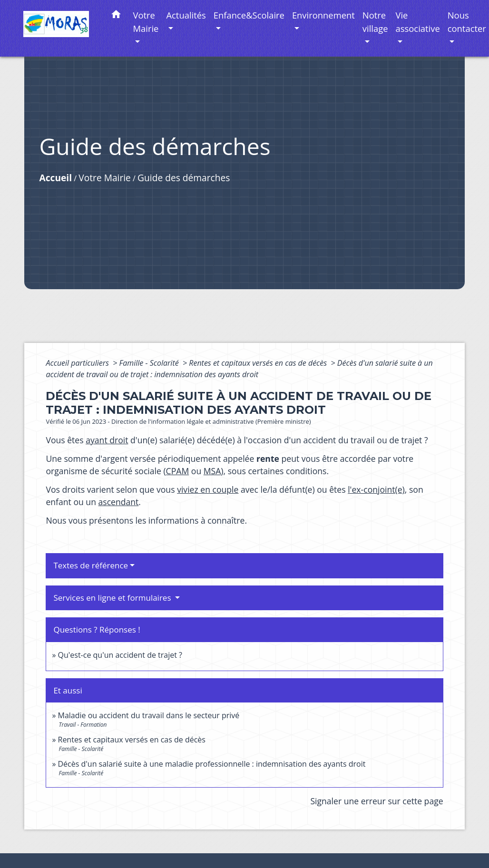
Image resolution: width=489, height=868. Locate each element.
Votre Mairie (105, 178)
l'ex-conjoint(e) (376, 489)
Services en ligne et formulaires (113, 598)
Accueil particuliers (78, 363)
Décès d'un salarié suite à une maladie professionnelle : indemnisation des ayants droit (212, 764)
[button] (116, 16)
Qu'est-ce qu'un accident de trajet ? (120, 655)
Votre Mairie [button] (146, 22)
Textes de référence (91, 565)
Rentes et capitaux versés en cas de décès (259, 363)
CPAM (178, 471)
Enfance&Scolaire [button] (249, 15)
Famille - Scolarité (150, 363)
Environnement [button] (323, 15)
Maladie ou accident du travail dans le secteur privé (149, 715)
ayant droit (107, 440)
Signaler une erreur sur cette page (377, 801)
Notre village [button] (375, 22)
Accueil (55, 178)
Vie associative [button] (418, 22)
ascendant (119, 502)
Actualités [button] (186, 15)
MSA (212, 471)
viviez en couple (208, 489)
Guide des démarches (184, 178)
